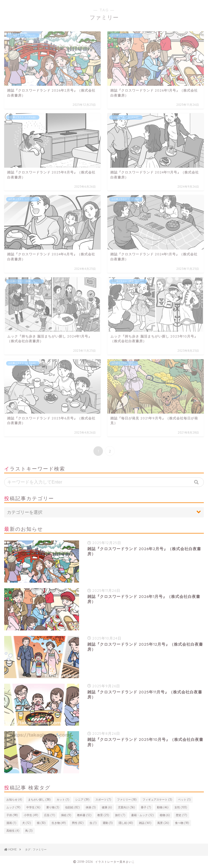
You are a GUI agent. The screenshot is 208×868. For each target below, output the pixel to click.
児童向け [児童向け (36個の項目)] (126, 807)
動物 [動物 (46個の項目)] (163, 807)
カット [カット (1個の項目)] (63, 800)
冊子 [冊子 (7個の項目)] (146, 807)
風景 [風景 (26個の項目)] (163, 823)
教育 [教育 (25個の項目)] (103, 815)
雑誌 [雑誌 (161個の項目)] (145, 823)
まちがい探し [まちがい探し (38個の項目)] (39, 800)
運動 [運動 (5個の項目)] (108, 823)
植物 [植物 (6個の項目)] (165, 815)
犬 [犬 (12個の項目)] (26, 823)
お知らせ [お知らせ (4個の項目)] (14, 800)
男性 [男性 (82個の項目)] (78, 823)
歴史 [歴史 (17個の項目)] (181, 815)
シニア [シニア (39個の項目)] (82, 800)
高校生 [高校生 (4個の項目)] (13, 831)
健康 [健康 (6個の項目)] (107, 807)
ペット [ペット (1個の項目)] (184, 800)
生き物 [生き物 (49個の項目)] (59, 823)
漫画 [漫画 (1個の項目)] (11, 823)
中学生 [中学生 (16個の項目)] (33, 807)
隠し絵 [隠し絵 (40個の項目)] (126, 823)
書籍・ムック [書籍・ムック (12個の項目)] (142, 815)
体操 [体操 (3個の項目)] (91, 807)
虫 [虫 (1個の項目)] (93, 823)
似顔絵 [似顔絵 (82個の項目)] (72, 807)
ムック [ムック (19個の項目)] (13, 807)
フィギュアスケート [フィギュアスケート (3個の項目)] (157, 800)
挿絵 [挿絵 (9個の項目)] (66, 815)
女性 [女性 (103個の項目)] (181, 807)
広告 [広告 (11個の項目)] (50, 815)
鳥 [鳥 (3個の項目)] (29, 831)
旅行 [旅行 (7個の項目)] (120, 815)
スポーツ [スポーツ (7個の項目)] (103, 800)
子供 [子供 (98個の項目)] (12, 815)
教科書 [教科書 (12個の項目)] (84, 815)
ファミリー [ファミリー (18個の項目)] (127, 800)
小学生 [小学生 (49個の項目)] (31, 815)
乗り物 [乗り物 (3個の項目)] (53, 807)
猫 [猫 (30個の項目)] (41, 823)
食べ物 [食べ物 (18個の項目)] (182, 823)
